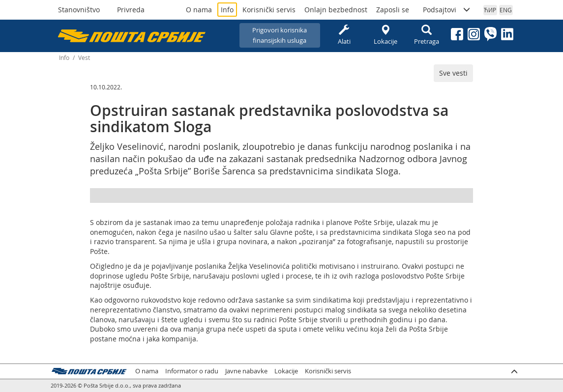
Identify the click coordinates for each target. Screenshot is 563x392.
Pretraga (427, 35)
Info (227, 10)
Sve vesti (453, 73)
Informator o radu (192, 371)
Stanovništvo (79, 10)
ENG (506, 10)
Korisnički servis (269, 10)
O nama (199, 10)
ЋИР (490, 10)
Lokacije (385, 35)
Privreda (131, 10)
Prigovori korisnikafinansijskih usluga (280, 35)
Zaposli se (393, 10)
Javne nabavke (246, 371)
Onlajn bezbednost (336, 10)
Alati (344, 35)
